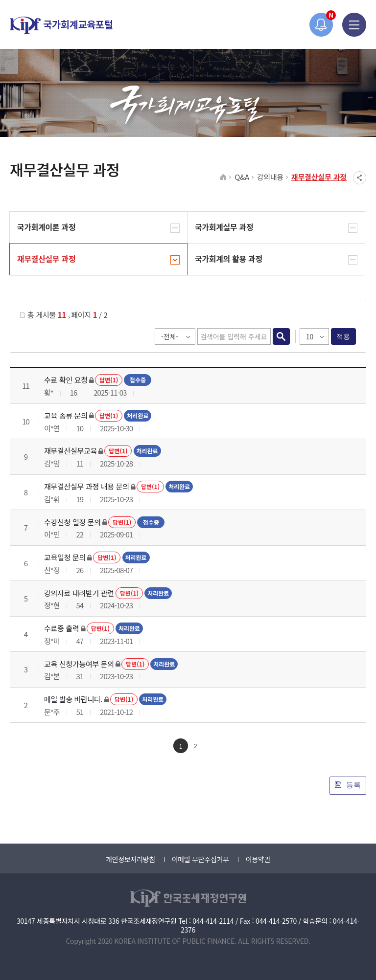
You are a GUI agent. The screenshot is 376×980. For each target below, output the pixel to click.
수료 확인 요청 (66, 380)
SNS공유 (360, 178)
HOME (223, 178)
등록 (348, 785)
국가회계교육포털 (61, 25)
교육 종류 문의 (66, 415)
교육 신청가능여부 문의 (79, 664)
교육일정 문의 (65, 557)
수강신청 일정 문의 (72, 522)
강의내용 (270, 177)
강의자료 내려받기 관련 (79, 593)
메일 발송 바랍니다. (73, 699)
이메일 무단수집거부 (200, 859)
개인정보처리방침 (130, 859)
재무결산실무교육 (70, 451)
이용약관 (258, 859)
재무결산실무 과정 (319, 177)
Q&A (242, 177)
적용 (343, 336)
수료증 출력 (61, 628)
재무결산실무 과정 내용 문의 (87, 486)
